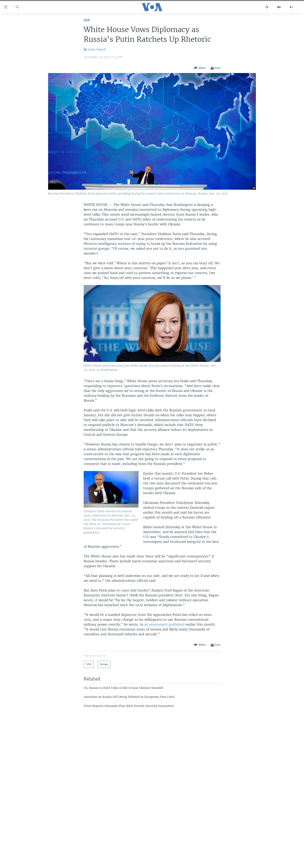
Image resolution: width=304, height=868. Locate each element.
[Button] (200, 68)
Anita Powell (97, 49)
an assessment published (164, 624)
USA (87, 20)
